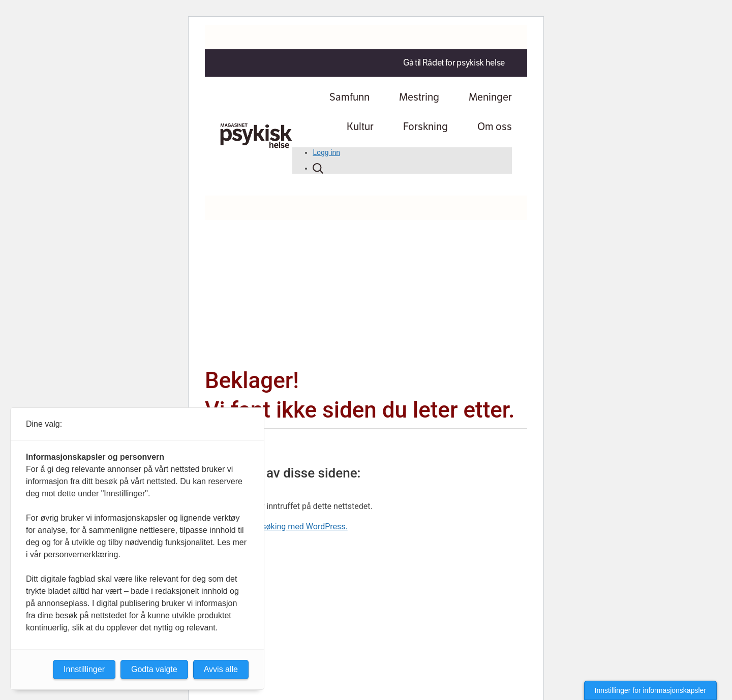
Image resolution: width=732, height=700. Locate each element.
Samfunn (349, 97)
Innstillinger (84, 669)
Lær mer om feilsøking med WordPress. (276, 527)
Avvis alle (221, 669)
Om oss (495, 127)
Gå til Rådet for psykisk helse (454, 63)
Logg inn (326, 152)
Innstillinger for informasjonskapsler (650, 690)
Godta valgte (154, 669)
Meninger (490, 97)
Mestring (419, 97)
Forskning (425, 127)
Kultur (360, 127)
